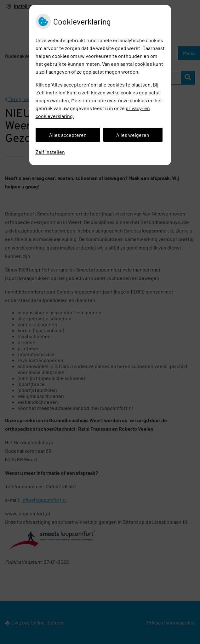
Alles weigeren (133, 135)
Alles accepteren (68, 135)
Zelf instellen (50, 152)
